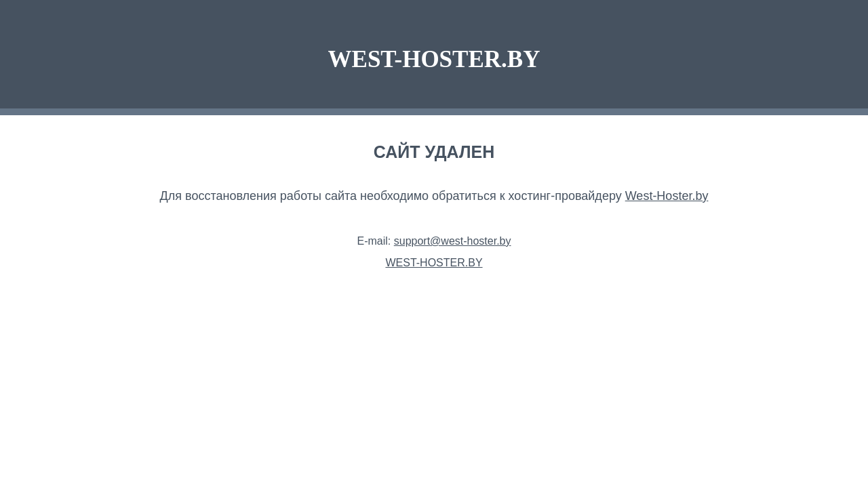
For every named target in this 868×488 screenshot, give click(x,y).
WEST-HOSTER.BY (434, 59)
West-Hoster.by (667, 196)
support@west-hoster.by (453, 241)
